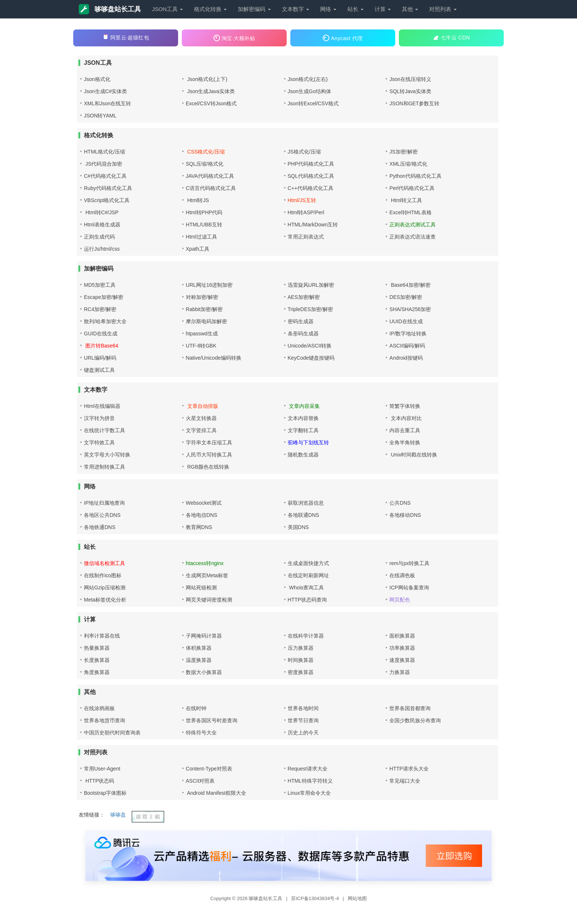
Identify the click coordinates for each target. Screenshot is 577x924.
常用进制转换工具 (105, 467)
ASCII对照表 (200, 781)
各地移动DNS (405, 515)
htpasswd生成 (202, 334)
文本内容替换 (303, 418)
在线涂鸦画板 (99, 708)
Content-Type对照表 (209, 769)
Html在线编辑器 (102, 406)
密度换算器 (301, 672)
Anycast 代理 (343, 38)
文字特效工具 (99, 442)
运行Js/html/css (102, 249)
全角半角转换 (405, 442)
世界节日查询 (303, 720)
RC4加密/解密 (100, 309)
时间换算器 (301, 660)
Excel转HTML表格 (410, 212)
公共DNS (400, 503)
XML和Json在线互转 (107, 103)
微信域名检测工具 (105, 563)
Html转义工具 (406, 200)
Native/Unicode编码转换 (214, 358)
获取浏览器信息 (306, 503)
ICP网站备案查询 (409, 588)
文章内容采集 (304, 406)
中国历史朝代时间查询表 (112, 733)
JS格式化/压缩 (304, 152)
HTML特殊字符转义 (310, 781)
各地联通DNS (304, 515)
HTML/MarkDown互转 (313, 225)
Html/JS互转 (302, 200)
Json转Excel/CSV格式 (313, 103)
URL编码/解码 (100, 358)
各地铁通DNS (100, 527)
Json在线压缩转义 (410, 79)
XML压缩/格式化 (408, 164)
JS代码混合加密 (103, 164)
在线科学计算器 (306, 636)
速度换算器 (402, 660)
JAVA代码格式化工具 (210, 176)
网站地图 (357, 898)
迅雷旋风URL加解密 (311, 285)
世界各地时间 (303, 708)
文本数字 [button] (295, 9)
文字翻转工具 (303, 430)
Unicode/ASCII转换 (310, 346)
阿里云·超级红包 (126, 37)
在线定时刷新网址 (308, 575)
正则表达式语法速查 (413, 237)
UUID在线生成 (406, 321)
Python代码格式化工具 (415, 176)
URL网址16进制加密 (209, 285)
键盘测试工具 (99, 370)
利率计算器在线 (102, 636)
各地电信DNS (202, 515)
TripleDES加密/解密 (310, 309)
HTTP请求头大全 (409, 769)
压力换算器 (301, 648)
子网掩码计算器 (204, 636)
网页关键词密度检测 (209, 600)
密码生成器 (301, 321)
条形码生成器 (303, 334)
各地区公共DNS (102, 515)
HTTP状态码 (99, 781)
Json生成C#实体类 (105, 91)
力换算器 (400, 672)
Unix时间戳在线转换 (413, 455)
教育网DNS (199, 527)
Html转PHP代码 (204, 212)
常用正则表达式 (306, 237)
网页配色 (400, 600)
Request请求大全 (308, 769)
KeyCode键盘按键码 (311, 358)
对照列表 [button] (443, 9)
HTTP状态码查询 (307, 600)
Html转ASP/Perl (306, 212)
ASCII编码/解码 (407, 346)
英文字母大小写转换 (107, 455)
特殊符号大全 (201, 733)
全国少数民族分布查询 (415, 720)
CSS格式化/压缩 (206, 152)
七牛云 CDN (452, 37)
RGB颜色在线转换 (208, 467)
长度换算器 (97, 660)
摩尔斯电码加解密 (206, 321)
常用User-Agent (102, 769)
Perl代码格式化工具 (412, 188)
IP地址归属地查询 (104, 503)
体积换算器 (199, 648)
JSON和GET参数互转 (414, 103)
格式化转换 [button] (210, 9)
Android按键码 (406, 358)
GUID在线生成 (101, 334)
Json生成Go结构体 (309, 91)
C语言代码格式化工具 (211, 188)
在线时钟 (196, 708)
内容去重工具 (405, 430)
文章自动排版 (202, 406)
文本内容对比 (406, 418)
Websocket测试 (204, 503)
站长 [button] (355, 9)
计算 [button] (383, 9)
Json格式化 (97, 79)
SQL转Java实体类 (410, 91)
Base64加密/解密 (410, 285)
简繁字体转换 (405, 406)
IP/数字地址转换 (408, 334)
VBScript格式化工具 (107, 200)
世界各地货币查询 (105, 720)
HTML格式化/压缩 (105, 152)
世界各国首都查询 (410, 708)
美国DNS (298, 527)
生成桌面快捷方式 (308, 563)
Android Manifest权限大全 (216, 793)
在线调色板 (402, 575)
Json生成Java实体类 (210, 91)
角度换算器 (97, 672)
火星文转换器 (201, 418)
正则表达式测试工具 (413, 225)
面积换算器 (402, 636)
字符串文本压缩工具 (209, 442)
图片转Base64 (101, 346)
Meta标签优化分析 (105, 600)
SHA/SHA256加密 (410, 309)
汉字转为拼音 (99, 418)
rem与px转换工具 (409, 563)
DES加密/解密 (406, 297)
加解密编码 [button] (254, 9)
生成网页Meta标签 (207, 575)
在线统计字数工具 (105, 430)
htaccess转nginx (205, 563)
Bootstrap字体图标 (105, 793)
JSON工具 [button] (167, 9)
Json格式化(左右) (308, 79)
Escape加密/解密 (104, 297)
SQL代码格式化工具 (311, 176)
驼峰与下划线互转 (308, 442)
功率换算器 (402, 648)
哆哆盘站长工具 (110, 9)
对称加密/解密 (202, 297)
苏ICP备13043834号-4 (316, 898)
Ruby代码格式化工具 (108, 188)
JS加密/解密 (403, 152)
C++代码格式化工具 (311, 188)
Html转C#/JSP (101, 212)
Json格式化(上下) (207, 79)
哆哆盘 (118, 815)
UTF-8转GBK (201, 346)
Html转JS (197, 200)
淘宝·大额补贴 (234, 38)
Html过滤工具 (201, 237)
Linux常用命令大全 (309, 793)
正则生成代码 (99, 237)
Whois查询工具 (306, 588)
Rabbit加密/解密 (204, 309)
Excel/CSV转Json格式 (211, 103)
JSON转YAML (100, 116)
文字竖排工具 (201, 430)
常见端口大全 (405, 781)
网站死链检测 (201, 588)
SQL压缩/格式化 (205, 164)
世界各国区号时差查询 (212, 720)
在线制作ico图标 (103, 575)
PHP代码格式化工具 (311, 164)
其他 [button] (410, 9)
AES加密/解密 (304, 297)
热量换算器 (97, 648)
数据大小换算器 (204, 672)
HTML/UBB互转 (204, 225)
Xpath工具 (198, 249)
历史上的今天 (303, 733)
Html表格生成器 (102, 225)
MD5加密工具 (100, 285)
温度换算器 (199, 660)
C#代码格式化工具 (105, 176)
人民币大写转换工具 (209, 455)
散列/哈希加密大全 (105, 321)
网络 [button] (328, 9)
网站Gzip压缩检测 (105, 588)
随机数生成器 (303, 455)
